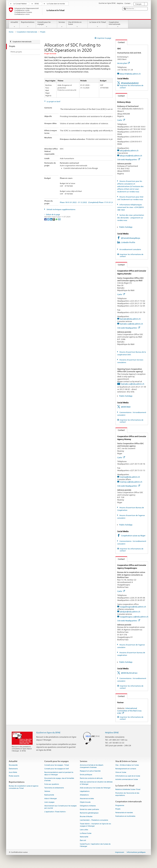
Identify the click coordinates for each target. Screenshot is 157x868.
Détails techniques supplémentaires (61, 209)
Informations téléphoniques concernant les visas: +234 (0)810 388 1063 (130, 207)
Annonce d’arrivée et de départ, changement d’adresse (92, 766)
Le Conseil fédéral (20, 4)
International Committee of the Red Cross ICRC (129, 711)
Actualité (14, 24)
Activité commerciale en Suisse (127, 780)
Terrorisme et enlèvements (54, 788)
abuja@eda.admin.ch (129, 151)
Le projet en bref (53, 101)
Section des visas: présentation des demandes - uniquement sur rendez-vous (131, 218)
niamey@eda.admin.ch (130, 477)
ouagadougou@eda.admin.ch (133, 607)
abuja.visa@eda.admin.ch (131, 156)
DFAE (37, 4)
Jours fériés (13, 772)
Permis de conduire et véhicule (91, 778)
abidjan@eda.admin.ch (130, 612)
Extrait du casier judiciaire (89, 809)
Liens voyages (49, 802)
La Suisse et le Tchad (97, 24)
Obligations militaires (88, 806)
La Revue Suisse (86, 833)
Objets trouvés (85, 802)
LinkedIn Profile (128, 242)
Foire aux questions (52, 784)
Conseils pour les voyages (47, 24)
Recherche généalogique (89, 813)
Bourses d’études (86, 817)
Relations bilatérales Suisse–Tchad (128, 790)
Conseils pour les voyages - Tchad (57, 765)
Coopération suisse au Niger (133, 536)
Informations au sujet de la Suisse (128, 776)
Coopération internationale (118, 24)
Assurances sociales (87, 799)
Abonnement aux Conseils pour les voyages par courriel (60, 807)
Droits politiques (86, 775)
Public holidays (126, 227)
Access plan (124, 63)
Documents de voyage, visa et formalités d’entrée (59, 779)
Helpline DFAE (112, 732)
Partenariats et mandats (124, 813)
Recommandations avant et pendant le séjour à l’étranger (59, 773)
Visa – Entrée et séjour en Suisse (127, 765)
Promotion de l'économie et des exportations (127, 794)
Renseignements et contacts (126, 769)
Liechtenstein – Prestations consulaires (94, 820)
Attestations (84, 795)
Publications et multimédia (125, 816)
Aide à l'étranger (51, 799)
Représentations (28, 24)
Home (11, 32)
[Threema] (54, 219)
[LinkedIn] (51, 219)
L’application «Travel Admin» (55, 812)
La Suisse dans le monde (56, 4)
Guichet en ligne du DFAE (48, 732)
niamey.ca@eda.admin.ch (131, 482)
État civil (83, 841)
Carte (121, 120)
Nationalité (84, 837)
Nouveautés (13, 765)
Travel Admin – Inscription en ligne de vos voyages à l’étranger (95, 825)
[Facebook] (46, 219)
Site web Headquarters (129, 159)
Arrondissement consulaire (130, 249)
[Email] (59, 219)
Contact (120, 42)
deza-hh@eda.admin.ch (130, 74)
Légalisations (85, 791)
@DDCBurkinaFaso (129, 673)
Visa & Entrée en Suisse (77, 24)
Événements (13, 769)
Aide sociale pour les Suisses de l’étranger (95, 788)
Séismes (47, 791)
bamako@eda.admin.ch (130, 319)
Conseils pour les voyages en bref (57, 769)
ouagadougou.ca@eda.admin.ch (134, 617)
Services (62, 24)
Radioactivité (49, 795)
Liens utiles (84, 830)
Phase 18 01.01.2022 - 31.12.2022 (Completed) (79, 202)
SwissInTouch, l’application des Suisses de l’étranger (95, 845)
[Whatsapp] (57, 219)
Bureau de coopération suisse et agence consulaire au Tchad (24, 787)
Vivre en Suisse (121, 772)
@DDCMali (126, 407)
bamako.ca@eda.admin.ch (131, 324)
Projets (118, 809)
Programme (120, 805)
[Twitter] (48, 219)
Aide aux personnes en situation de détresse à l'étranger (96, 783)
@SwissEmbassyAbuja (131, 238)
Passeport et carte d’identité (90, 771)
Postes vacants (14, 776)
